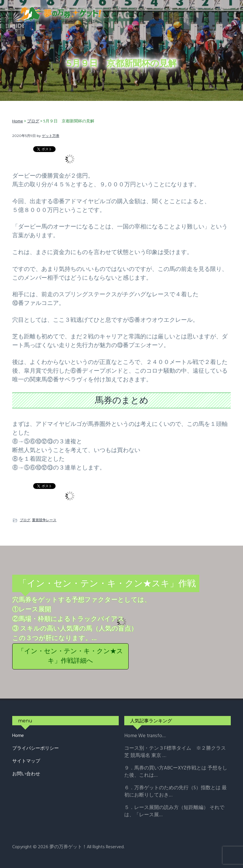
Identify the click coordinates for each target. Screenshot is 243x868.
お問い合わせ (26, 774)
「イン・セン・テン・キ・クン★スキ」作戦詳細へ (70, 656)
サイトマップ (26, 761)
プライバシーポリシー (36, 749)
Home (18, 736)
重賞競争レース (44, 520)
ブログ (25, 520)
